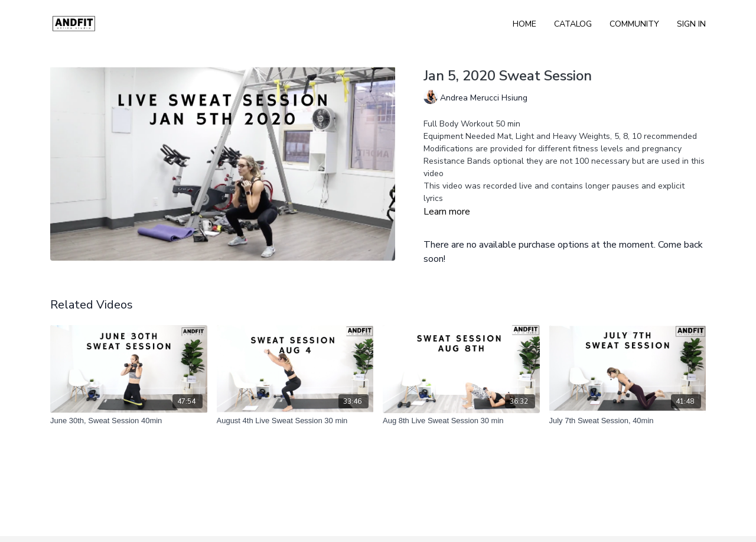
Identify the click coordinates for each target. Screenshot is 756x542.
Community (634, 24)
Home (524, 24)
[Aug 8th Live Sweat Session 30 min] (461, 421)
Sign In (691, 24)
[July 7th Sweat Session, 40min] (628, 421)
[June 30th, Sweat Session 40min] (129, 421)
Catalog (573, 24)
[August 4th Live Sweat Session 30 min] (295, 421)
